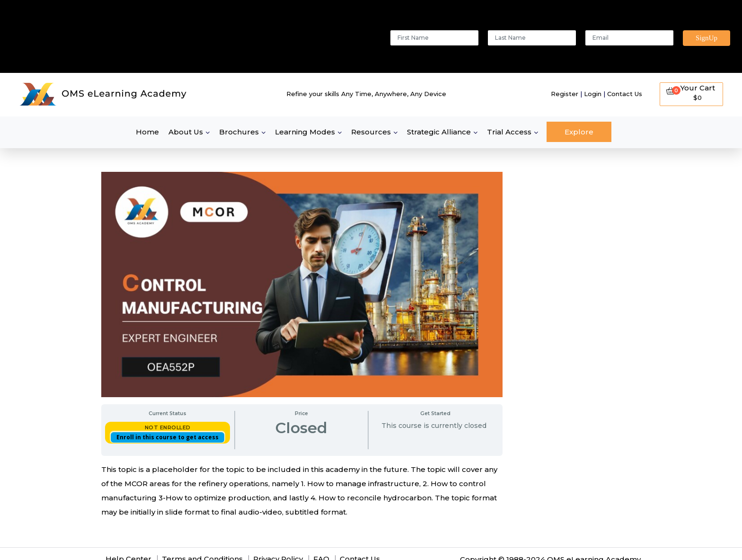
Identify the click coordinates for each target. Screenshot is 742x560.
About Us (186, 132)
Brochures (239, 132)
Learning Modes (305, 132)
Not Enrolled (168, 427)
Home (147, 132)
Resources (371, 132)
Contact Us (625, 94)
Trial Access (509, 132)
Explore (579, 132)
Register (565, 94)
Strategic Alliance (439, 132)
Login (593, 94)
